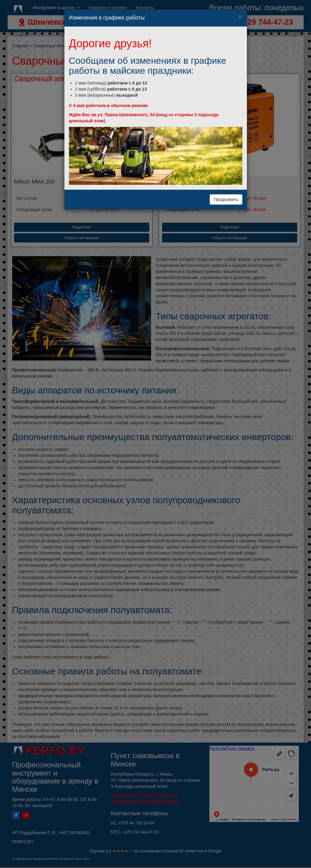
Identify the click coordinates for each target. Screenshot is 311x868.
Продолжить (226, 199)
